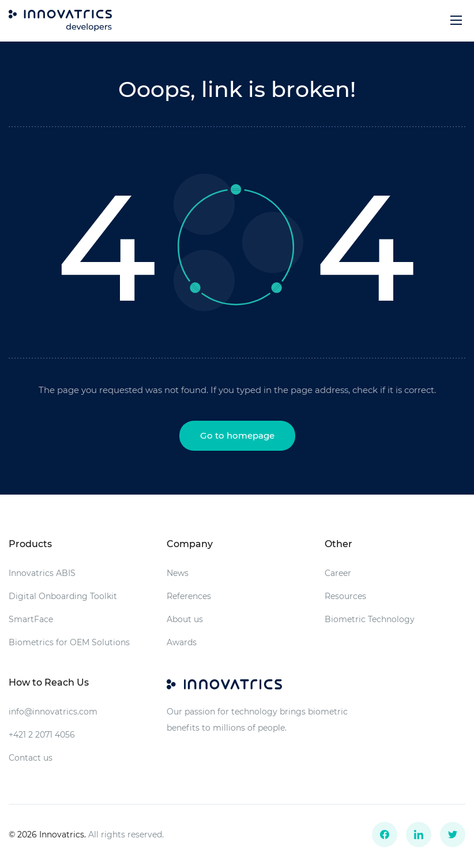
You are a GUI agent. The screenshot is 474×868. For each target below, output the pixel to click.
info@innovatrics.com (53, 712)
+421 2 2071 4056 (42, 735)
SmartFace (31, 619)
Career (338, 573)
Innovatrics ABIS (42, 573)
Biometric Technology (370, 619)
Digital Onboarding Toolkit (63, 596)
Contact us (31, 758)
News (178, 573)
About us (185, 619)
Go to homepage (237, 435)
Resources (345, 596)
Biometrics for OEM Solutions (69, 642)
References (189, 596)
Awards (182, 642)
